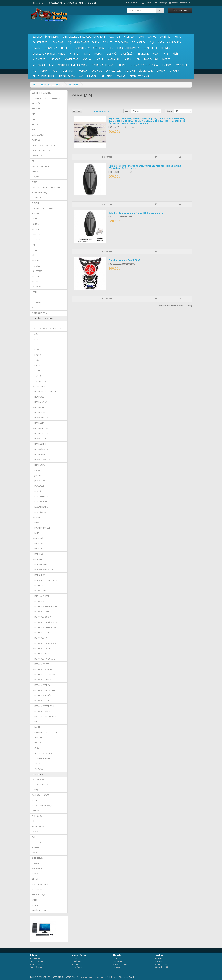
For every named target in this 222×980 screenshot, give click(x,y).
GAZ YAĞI (112, 54)
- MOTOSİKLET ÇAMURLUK (43, 612)
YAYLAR (121, 76)
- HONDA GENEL (39, 444)
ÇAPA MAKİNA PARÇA (169, 42)
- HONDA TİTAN (39, 465)
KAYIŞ (166, 54)
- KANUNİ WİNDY (39, 512)
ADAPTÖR (114, 37)
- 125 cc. (36, 324)
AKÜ (142, 37)
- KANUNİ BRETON (40, 496)
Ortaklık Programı (120, 964)
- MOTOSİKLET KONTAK (42, 669)
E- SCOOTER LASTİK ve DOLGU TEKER (93, 48)
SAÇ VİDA (97, 71)
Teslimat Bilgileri (37, 961)
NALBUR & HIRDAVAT (103, 65)
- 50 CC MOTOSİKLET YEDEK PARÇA (47, 329)
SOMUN (161, 71)
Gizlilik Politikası (37, 964)
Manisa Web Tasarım (109, 977)
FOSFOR (98, 54)
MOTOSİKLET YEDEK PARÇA (73, 65)
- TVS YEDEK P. (38, 769)
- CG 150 (36, 371)
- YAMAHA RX (38, 779)
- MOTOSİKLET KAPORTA (42, 654)
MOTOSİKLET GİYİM (43, 65)
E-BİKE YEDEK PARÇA (128, 48)
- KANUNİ (36, 491)
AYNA (178, 37)
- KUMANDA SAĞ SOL (41, 528)
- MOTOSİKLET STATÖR (42, 696)
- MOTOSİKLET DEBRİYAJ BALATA (46, 622)
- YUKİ (35, 790)
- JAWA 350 (37, 475)
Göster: (169, 111)
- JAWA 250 (37, 470)
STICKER (174, 71)
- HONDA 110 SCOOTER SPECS (45, 392)
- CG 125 (36, 365)
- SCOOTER (37, 737)
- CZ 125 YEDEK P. (40, 386)
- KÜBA (36, 523)
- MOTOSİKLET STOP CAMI (43, 706)
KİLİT (176, 54)
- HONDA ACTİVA (40, 402)
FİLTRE (86, 54)
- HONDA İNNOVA (40, 449)
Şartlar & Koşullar (37, 967)
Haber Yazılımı (78, 967)
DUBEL (65, 48)
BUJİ (152, 42)
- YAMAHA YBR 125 (40, 785)
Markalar (117, 959)
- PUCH (36, 722)
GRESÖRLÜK (127, 54)
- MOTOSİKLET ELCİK (41, 633)
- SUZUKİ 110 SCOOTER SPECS (45, 753)
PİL (34, 71)
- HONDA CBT (38, 423)
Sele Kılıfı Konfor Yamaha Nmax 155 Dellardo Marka (136, 213)
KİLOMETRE (39, 59)
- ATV (35, 344)
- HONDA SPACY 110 (41, 460)
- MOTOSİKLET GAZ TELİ (42, 648)
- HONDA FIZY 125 (40, 439)
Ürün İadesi (76, 961)
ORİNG (123, 65)
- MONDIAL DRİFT (40, 565)
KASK (156, 54)
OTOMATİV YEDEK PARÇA (144, 65)
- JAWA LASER (38, 486)
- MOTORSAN (38, 601)
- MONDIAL (37, 559)
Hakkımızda (35, 959)
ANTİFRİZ (165, 37)
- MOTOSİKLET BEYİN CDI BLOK (45, 606)
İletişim (75, 959)
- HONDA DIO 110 (40, 434)
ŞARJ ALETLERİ (113, 71)
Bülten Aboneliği (161, 967)
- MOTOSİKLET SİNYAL (41, 685)
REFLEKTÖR (67, 71)
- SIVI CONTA (38, 743)
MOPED (166, 59)
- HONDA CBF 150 (40, 418)
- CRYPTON (37, 376)
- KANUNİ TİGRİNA (40, 507)
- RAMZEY (37, 727)
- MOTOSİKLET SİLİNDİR (42, 680)
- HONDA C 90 (38, 413)
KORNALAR (114, 59)
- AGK (35, 334)
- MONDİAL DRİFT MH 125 (43, 570)
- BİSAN (36, 350)
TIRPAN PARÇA (67, 76)
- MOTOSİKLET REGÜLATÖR (43, 675)
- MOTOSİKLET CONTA (42, 617)
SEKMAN (130, 71)
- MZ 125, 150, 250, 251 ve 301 (45, 717)
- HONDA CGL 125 (40, 428)
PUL (55, 71)
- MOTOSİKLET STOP (41, 701)
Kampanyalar (118, 967)
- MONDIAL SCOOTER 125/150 (45, 580)
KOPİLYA (87, 59)
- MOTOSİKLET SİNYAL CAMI (44, 690)
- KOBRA (36, 517)
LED (138, 59)
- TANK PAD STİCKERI (41, 758)
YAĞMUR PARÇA (88, 76)
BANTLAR (58, 42)
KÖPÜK (100, 59)
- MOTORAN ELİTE (40, 591)
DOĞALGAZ (51, 48)
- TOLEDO (37, 764)
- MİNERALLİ (37, 538)
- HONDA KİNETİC (40, 455)
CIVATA (37, 48)
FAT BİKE (74, 54)
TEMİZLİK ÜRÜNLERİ (44, 76)
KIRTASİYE (55, 59)
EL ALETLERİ (150, 48)
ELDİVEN (166, 48)
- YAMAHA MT (38, 774)
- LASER (36, 533)
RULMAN (83, 71)
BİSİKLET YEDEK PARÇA (115, 42)
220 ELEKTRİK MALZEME (46, 37)
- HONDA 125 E (39, 397)
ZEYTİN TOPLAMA (139, 76)
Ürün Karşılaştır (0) (102, 111)
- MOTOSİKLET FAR (40, 638)
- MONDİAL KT (38, 575)
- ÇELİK (35, 360)
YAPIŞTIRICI (107, 76)
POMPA (44, 71)
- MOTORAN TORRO (41, 596)
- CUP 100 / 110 (39, 381)
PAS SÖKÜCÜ (182, 65)
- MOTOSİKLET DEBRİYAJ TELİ (44, 627)
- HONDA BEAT (39, 407)
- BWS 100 (37, 355)
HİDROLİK (143, 54)
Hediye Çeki (118, 961)
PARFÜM (167, 65)
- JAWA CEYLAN (39, 481)
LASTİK (128, 59)
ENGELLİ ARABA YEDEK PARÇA (49, 54)
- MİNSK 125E (38, 549)
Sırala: (127, 111)
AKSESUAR (130, 37)
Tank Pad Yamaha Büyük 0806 (124, 260)
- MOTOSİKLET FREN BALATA (44, 643)
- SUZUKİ (36, 748)
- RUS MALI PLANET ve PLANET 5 (45, 732)
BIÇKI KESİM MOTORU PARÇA (83, 42)
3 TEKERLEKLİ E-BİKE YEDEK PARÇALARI (84, 37)
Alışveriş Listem (161, 964)
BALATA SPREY (40, 42)
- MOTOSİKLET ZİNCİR (41, 711)
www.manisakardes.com (90, 977)
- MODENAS (37, 554)
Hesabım (158, 959)
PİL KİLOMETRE (38, 827)
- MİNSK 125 (37, 544)
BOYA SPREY (139, 42)
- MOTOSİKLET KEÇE (40, 664)
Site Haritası (77, 964)
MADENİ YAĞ (151, 59)
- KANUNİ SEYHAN (40, 502)
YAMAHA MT (74, 85)
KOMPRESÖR (71, 59)
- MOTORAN (38, 586)
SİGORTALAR (146, 71)
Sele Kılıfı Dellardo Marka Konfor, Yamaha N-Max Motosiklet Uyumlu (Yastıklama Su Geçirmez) (145, 167)
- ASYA (35, 339)
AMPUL (152, 37)
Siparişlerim (159, 961)
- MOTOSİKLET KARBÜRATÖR (44, 659)
